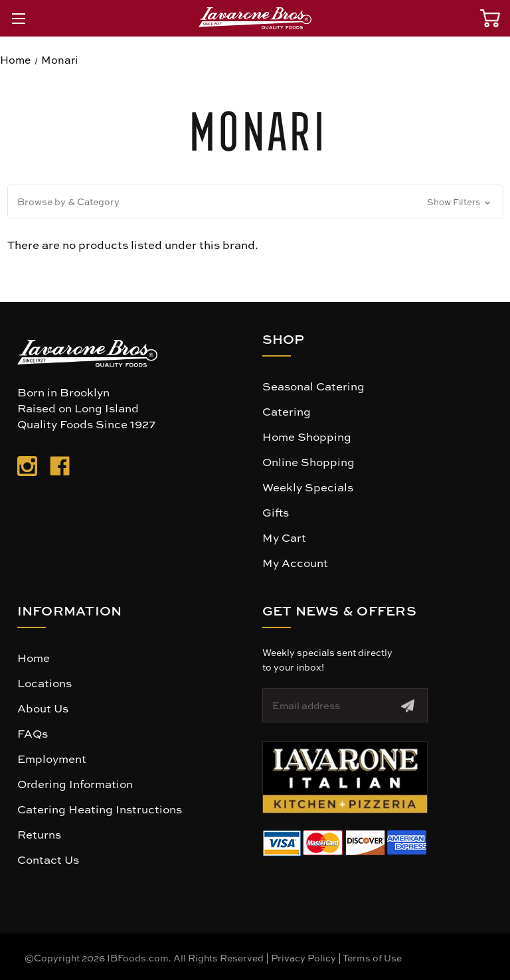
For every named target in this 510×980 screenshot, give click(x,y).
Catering (287, 411)
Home (34, 657)
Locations (44, 683)
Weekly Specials (308, 487)
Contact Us (48, 859)
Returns (39, 834)
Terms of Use (372, 957)
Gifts (276, 512)
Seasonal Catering (313, 386)
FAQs (33, 733)
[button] (255, 202)
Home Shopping (307, 436)
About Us (43, 708)
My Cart (284, 537)
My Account (295, 562)
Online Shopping (308, 461)
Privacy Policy (303, 957)
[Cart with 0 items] (490, 18)
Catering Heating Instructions (100, 809)
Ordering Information (75, 783)
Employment (52, 758)
